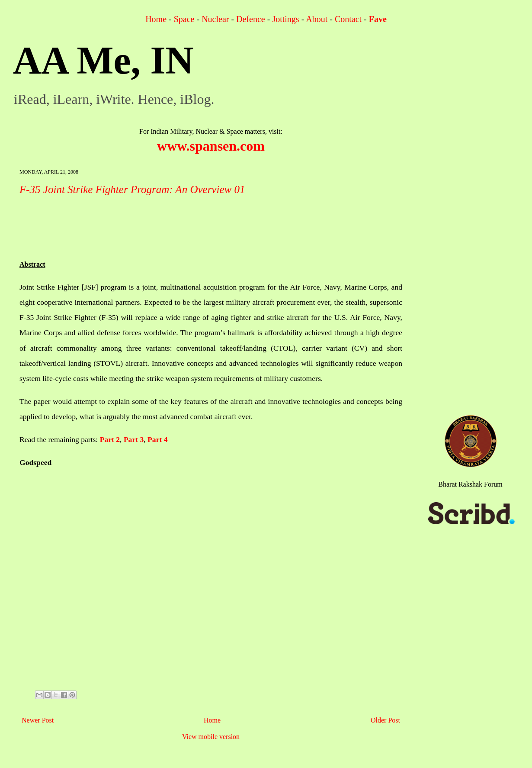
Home (156, 19)
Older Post (385, 720)
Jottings (285, 19)
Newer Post (38, 720)
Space (184, 19)
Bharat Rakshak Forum (470, 484)
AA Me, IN (103, 60)
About (317, 19)
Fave (378, 19)
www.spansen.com (211, 146)
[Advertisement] (177, 224)
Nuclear (215, 19)
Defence (251, 19)
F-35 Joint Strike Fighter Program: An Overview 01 (132, 189)
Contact (348, 19)
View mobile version (211, 737)
